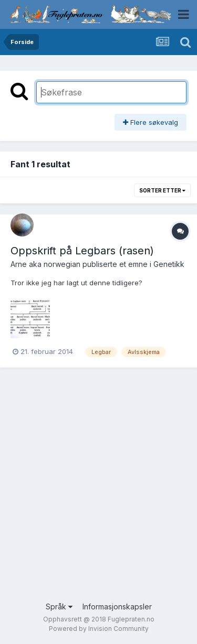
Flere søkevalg (151, 122)
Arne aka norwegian (45, 264)
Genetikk (169, 264)
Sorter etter (162, 190)
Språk (59, 607)
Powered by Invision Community (99, 629)
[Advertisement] (98, 492)
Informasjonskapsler (117, 607)
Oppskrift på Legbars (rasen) (82, 251)
